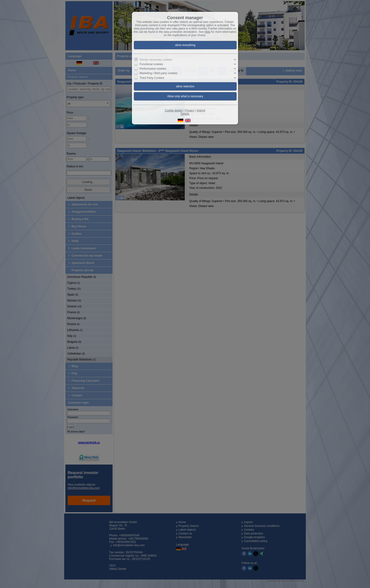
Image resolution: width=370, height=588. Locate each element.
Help (207, 32)
